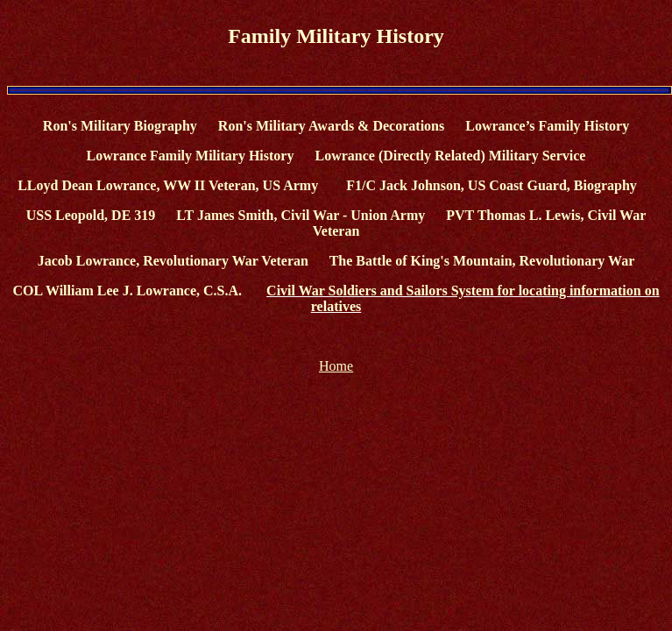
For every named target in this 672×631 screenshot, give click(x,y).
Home (336, 366)
